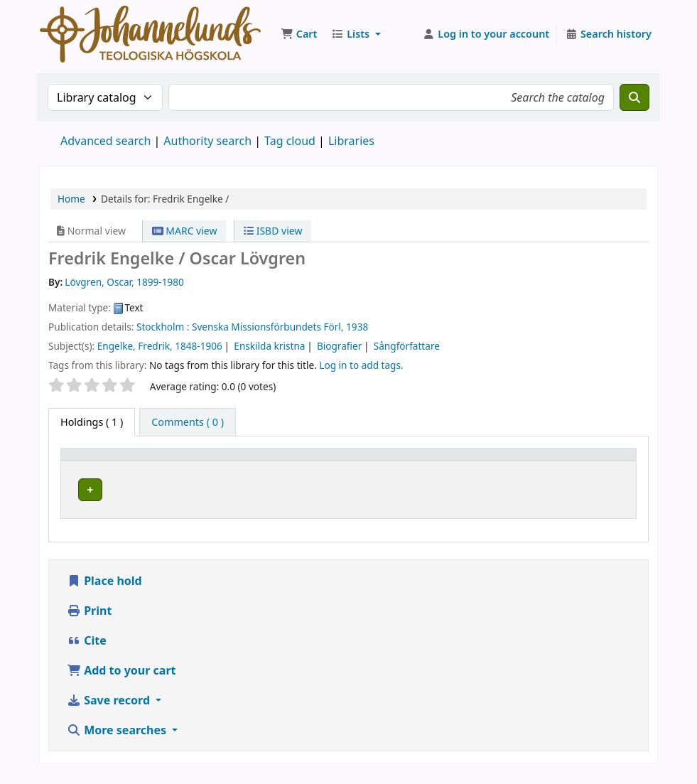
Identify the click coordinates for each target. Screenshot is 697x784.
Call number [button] (452, 461)
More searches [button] (118, 740)
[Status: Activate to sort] (606, 461)
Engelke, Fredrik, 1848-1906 (160, 346)
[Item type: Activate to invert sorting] (110, 461)
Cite (87, 650)
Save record (110, 710)
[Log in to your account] (486, 34)
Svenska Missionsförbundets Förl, (268, 327)
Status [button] (598, 461)
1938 (357, 327)
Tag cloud (290, 141)
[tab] (188, 422)
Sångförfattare (407, 346)
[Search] (634, 97)
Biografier (339, 346)
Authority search (207, 141)
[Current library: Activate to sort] (247, 461)
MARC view (185, 231)
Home (71, 199)
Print (89, 621)
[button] (299, 34)
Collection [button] (367, 461)
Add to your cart (121, 680)
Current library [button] (202, 461)
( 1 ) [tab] (92, 422)
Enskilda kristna (269, 346)
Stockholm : (163, 327)
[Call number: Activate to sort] (495, 461)
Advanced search (106, 141)
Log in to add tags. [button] (361, 365)
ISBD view (273, 231)
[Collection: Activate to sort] (374, 461)
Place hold (104, 591)
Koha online (150, 34)
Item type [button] (92, 461)
